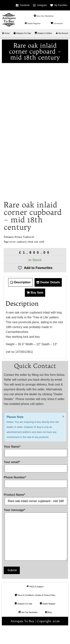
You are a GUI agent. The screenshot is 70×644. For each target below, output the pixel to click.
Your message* (35, 552)
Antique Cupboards (24, 254)
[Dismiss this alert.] (63, 433)
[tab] (20, 299)
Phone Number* (35, 497)
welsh (42, 259)
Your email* (35, 482)
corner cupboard (18, 259)
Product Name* (35, 515)
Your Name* (35, 467)
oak (36, 259)
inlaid (30, 259)
